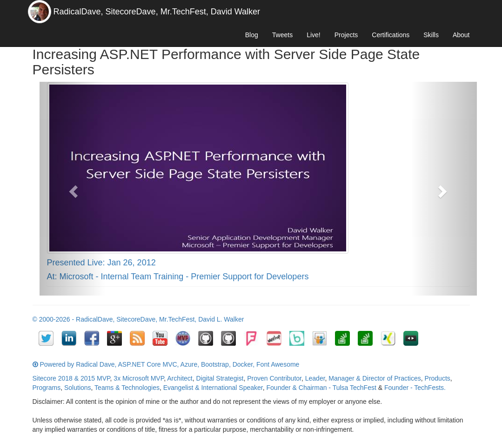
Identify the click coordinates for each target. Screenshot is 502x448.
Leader (315, 378)
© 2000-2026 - (54, 319)
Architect (180, 378)
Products (438, 378)
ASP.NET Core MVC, (149, 364)
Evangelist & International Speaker (213, 388)
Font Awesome (278, 364)
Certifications (391, 35)
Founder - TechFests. (415, 388)
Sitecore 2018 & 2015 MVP (71, 378)
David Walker (235, 12)
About (461, 35)
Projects (346, 35)
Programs (47, 388)
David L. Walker (221, 319)
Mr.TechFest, (184, 12)
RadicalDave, (78, 12)
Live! (314, 35)
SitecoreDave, (132, 12)
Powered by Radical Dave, (78, 364)
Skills (431, 35)
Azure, (190, 364)
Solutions (78, 388)
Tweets (282, 35)
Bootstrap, (216, 364)
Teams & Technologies (127, 388)
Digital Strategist (220, 378)
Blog (252, 35)
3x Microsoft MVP (139, 378)
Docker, (244, 364)
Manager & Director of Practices (375, 378)
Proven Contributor (274, 378)
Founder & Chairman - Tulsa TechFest (321, 388)
